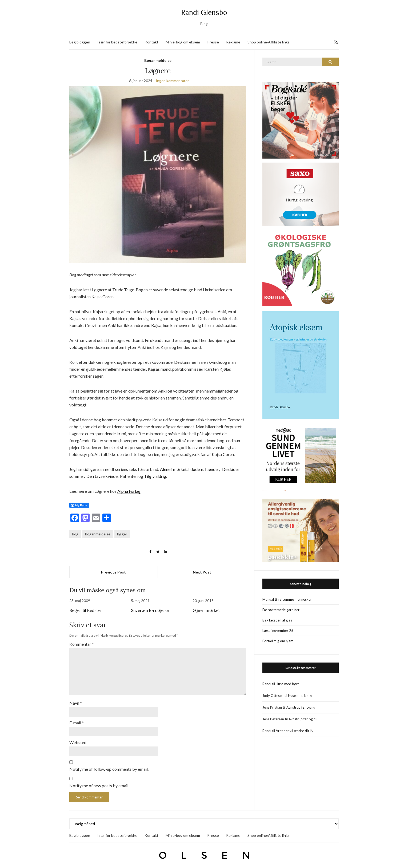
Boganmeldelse (158, 60)
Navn (76, 701)
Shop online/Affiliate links (269, 42)
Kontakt (151, 42)
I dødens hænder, (205, 469)
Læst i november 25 (278, 631)
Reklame (233, 42)
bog (75, 534)
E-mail (77, 720)
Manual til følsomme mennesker (287, 599)
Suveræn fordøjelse (150, 610)
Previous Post (113, 572)
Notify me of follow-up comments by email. (109, 766)
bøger (122, 534)
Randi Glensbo (204, 12)
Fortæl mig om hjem (278, 641)
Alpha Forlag (129, 491)
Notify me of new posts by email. (99, 783)
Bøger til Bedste (85, 610)
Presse (213, 42)
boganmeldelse (98, 534)
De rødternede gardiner (281, 610)
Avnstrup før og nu (301, 707)
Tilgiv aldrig (155, 476)
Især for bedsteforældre (117, 42)
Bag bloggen (80, 42)
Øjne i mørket (206, 610)
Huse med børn (288, 684)
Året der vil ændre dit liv (295, 731)
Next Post (202, 572)
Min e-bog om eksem (183, 42)
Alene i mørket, (174, 469)
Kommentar (82, 644)
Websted (78, 740)
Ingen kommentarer (172, 81)
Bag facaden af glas (277, 620)
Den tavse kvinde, (102, 476)
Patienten (129, 476)
